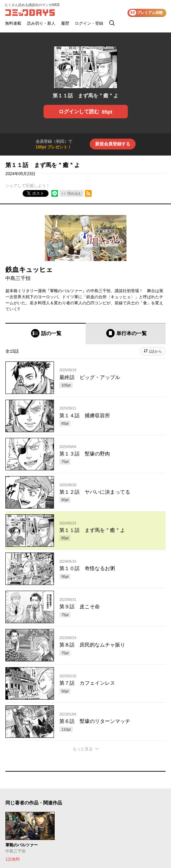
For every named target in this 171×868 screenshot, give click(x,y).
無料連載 (13, 23)
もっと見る (83, 749)
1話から (155, 351)
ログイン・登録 (89, 23)
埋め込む (75, 193)
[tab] (46, 334)
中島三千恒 (18, 278)
